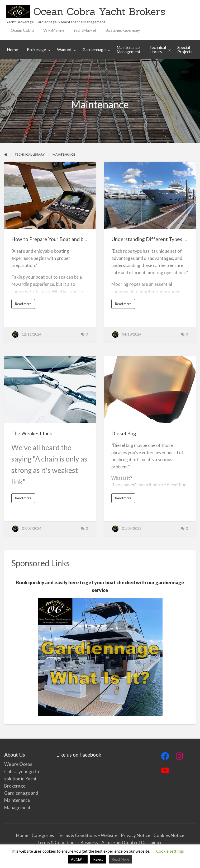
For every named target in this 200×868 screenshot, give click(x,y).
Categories (43, 835)
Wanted (64, 49)
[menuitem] (23, 30)
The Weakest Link (32, 433)
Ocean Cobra (23, 30)
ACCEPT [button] (78, 859)
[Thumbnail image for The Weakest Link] (50, 389)
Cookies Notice (169, 835)
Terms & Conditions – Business (68, 842)
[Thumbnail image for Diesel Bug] (150, 389)
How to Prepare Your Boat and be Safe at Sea (62, 239)
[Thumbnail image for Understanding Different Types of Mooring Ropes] (150, 195)
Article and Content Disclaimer (132, 842)
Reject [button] (98, 859)
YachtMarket (85, 30)
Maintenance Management (128, 49)
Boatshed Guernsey (123, 30)
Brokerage (36, 49)
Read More (120, 859)
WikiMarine (54, 30)
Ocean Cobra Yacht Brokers (99, 11)
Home (12, 49)
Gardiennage (94, 49)
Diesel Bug (124, 433)
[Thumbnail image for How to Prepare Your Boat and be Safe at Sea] (50, 195)
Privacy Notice (135, 835)
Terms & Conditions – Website (87, 835)
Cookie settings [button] (170, 851)
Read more (24, 305)
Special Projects (185, 49)
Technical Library (158, 49)
